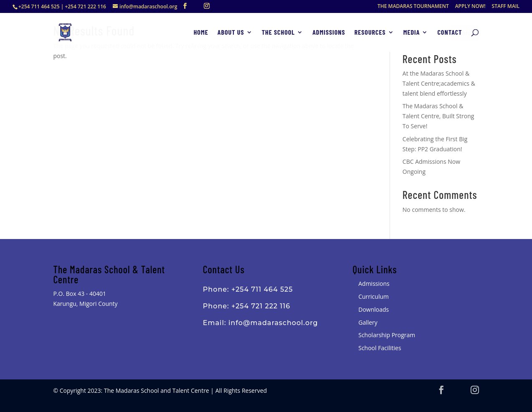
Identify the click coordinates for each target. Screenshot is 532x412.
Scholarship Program (387, 335)
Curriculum (374, 296)
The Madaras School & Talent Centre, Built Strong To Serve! (438, 116)
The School (279, 33)
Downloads (374, 309)
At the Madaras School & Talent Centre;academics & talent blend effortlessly (439, 83)
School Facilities (380, 348)
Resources (370, 33)
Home (201, 33)
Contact (450, 33)
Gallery (368, 322)
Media (412, 33)
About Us (231, 33)
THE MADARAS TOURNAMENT (413, 7)
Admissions (329, 33)
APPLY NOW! (470, 7)
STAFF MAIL (506, 7)
